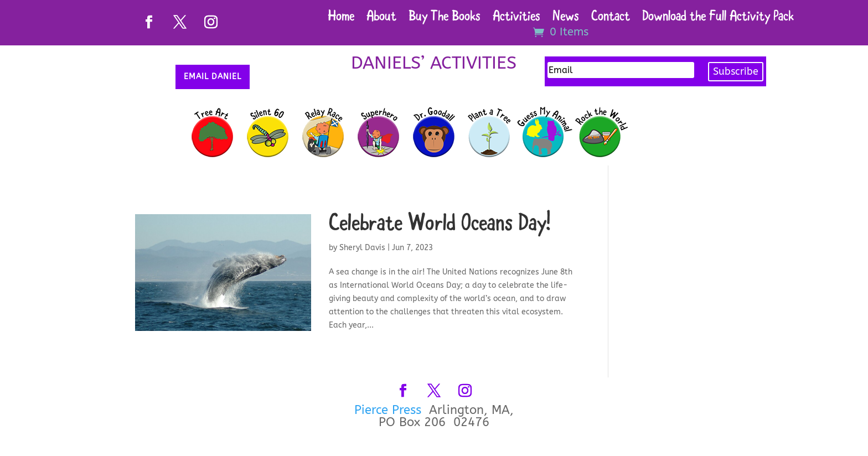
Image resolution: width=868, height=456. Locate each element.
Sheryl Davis (362, 248)
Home (341, 19)
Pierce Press (390, 410)
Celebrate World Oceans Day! (440, 225)
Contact (611, 19)
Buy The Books (445, 19)
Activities (516, 19)
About (381, 19)
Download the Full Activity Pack (718, 19)
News (566, 19)
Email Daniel (213, 77)
